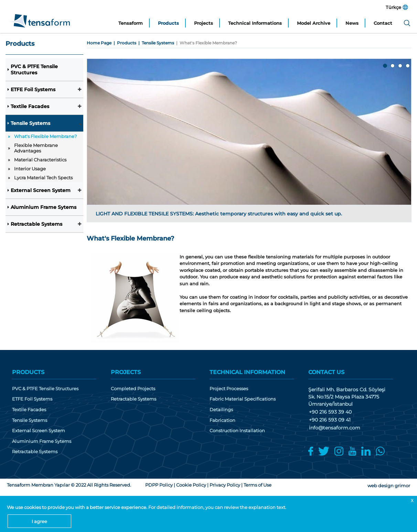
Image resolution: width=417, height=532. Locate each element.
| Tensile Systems (155, 43)
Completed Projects (133, 389)
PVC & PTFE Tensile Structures (34, 70)
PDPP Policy (159, 485)
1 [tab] (385, 66)
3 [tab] (400, 66)
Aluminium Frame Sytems (44, 207)
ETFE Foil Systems (33, 89)
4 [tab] (408, 66)
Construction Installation (237, 431)
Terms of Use (258, 485)
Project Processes (229, 389)
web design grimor (389, 486)
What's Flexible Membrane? (45, 136)
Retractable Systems (36, 224)
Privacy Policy (225, 485)
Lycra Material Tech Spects (43, 178)
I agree (39, 521)
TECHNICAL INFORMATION (247, 372)
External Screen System (41, 190)
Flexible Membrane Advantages (36, 148)
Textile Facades (30, 106)
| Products (124, 43)
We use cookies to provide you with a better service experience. (78, 507)
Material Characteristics (40, 160)
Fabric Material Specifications (243, 399)
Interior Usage (30, 169)
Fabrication (222, 420)
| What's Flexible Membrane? (206, 43)
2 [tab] (393, 66)
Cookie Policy (191, 485)
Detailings (221, 410)
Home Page (99, 43)
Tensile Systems (30, 123)
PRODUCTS (28, 372)
